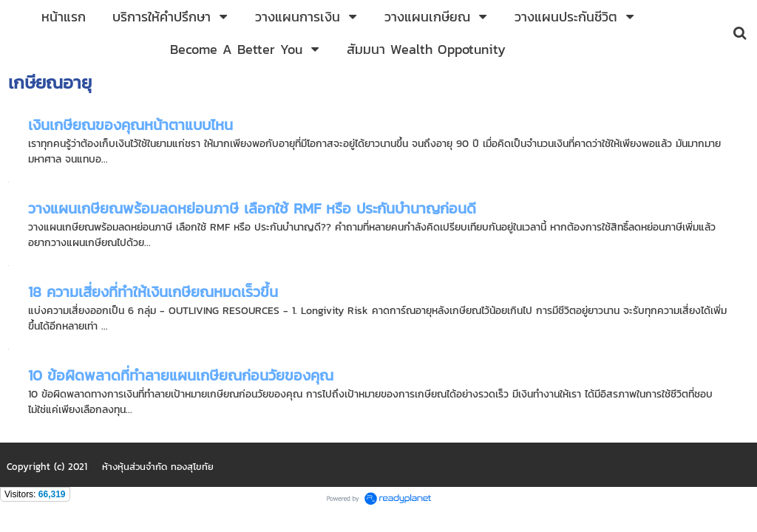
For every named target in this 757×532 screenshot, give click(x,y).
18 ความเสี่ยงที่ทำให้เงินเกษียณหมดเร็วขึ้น (153, 292)
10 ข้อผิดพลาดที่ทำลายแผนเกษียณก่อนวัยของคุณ (181, 375)
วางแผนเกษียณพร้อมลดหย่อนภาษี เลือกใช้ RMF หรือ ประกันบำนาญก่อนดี (252, 208)
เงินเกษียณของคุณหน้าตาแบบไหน (130, 125)
